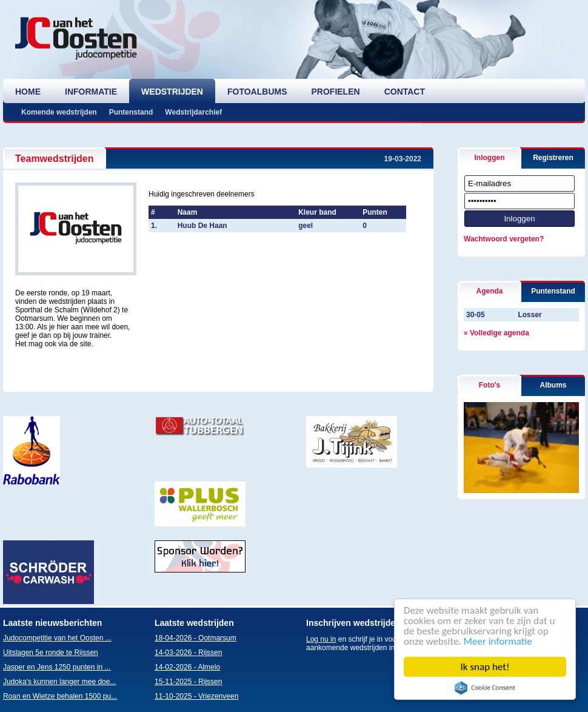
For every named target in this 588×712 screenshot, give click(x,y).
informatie (91, 92)
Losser (530, 315)
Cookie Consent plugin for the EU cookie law (485, 688)
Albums (553, 385)
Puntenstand (131, 112)
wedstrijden (172, 92)
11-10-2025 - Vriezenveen (196, 696)
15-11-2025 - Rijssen (188, 682)
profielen (336, 92)
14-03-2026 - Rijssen (188, 653)
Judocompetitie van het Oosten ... (57, 638)
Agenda (489, 291)
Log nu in (321, 639)
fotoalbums (257, 92)
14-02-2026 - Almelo (187, 667)
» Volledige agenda (496, 333)
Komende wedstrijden (59, 112)
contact (405, 92)
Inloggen (490, 158)
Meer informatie (498, 641)
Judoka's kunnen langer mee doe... (59, 682)
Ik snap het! (485, 667)
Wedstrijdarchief (193, 112)
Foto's (490, 385)
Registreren (553, 158)
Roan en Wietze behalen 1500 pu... (60, 696)
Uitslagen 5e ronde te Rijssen (51, 653)
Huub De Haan (202, 226)
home (28, 92)
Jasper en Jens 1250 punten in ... (57, 667)
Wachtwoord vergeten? (504, 239)
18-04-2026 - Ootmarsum (195, 638)
